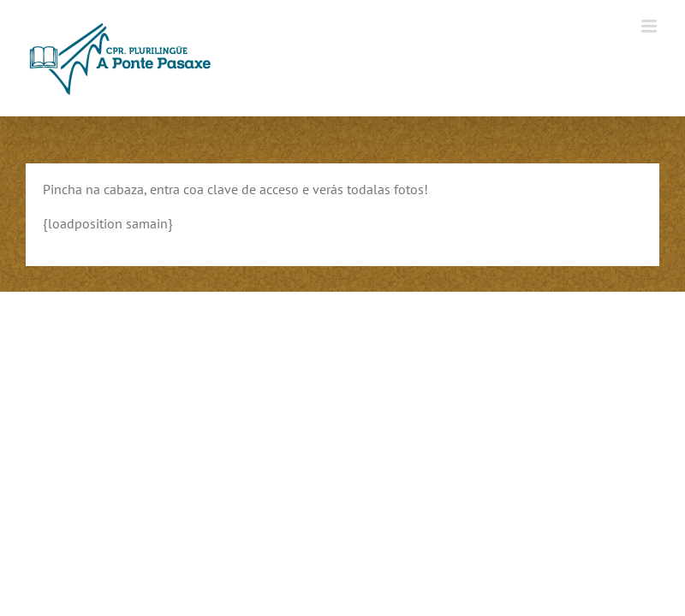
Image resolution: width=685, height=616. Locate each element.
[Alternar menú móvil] (650, 26)
